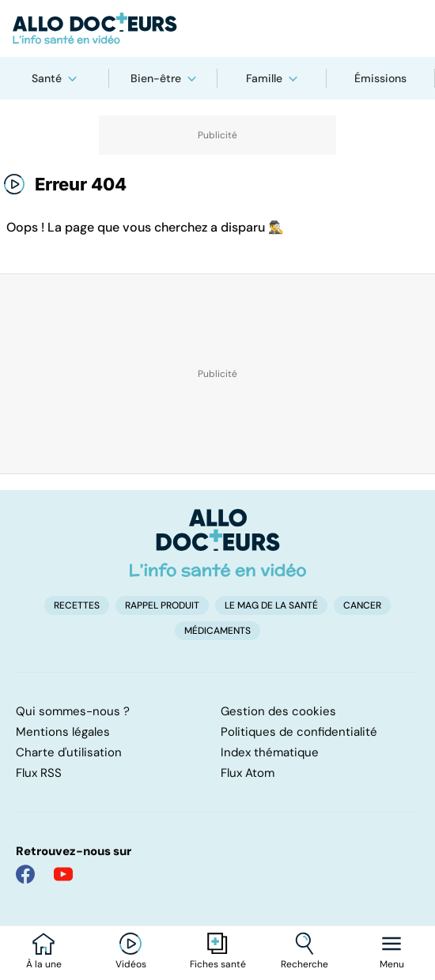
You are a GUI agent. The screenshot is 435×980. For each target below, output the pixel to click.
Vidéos (131, 964)
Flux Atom (248, 773)
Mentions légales (63, 732)
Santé (47, 78)
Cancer (362, 605)
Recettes (77, 605)
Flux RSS (39, 773)
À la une (44, 964)
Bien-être (156, 78)
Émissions (380, 78)
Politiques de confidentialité (299, 732)
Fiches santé (218, 964)
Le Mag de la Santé (271, 605)
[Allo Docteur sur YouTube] (63, 874)
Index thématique (270, 752)
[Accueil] (218, 543)
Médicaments (217, 631)
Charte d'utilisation (69, 752)
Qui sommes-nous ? (73, 711)
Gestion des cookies (278, 711)
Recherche (304, 964)
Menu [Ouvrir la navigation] (392, 964)
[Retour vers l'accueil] (217, 28)
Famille (264, 78)
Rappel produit (162, 605)
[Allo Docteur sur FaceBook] (25, 874)
